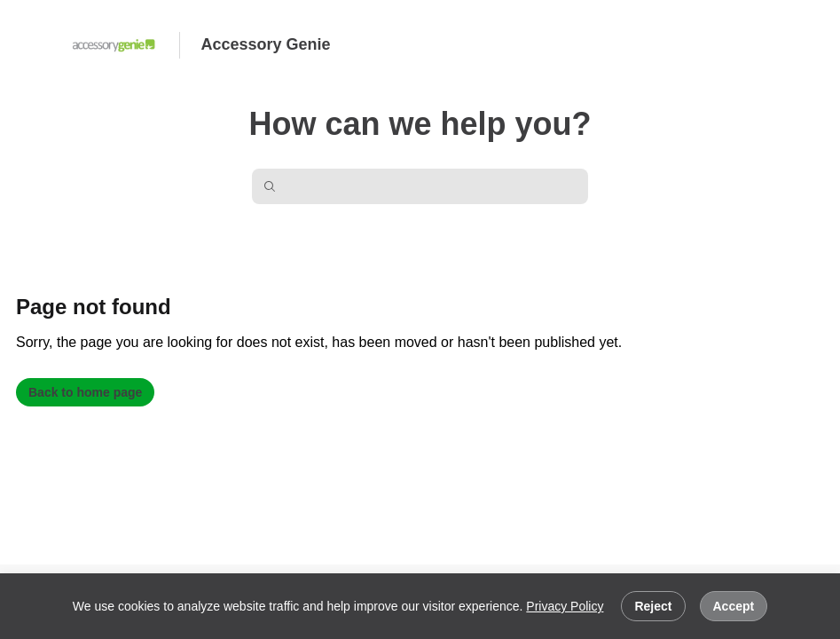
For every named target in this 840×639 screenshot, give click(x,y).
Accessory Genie (266, 44)
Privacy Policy (565, 606)
